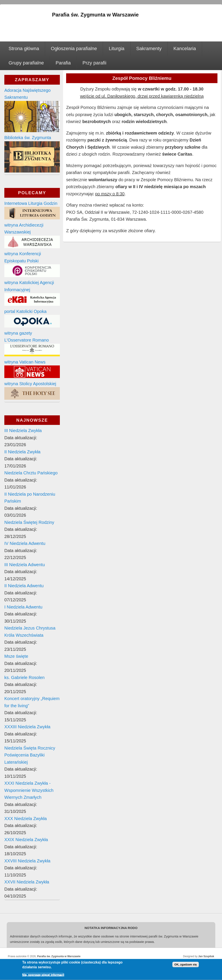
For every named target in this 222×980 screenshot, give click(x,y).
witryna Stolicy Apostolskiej (30, 384)
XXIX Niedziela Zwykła (26, 840)
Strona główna (24, 49)
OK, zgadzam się (185, 966)
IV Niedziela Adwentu (25, 543)
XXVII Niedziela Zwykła (27, 882)
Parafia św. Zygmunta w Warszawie (59, 956)
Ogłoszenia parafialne (74, 49)
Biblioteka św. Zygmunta (28, 138)
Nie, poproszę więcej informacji (43, 976)
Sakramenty (149, 49)
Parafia (63, 63)
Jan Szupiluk (206, 956)
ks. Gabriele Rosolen (24, 677)
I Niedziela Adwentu (23, 607)
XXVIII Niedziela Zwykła (27, 861)
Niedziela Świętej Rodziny (29, 522)
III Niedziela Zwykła (23, 431)
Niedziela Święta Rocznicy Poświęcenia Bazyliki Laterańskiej (30, 755)
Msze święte (16, 656)
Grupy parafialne (26, 63)
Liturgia (117, 49)
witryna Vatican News (25, 362)
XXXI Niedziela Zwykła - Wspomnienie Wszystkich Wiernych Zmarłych (29, 790)
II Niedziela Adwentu (24, 586)
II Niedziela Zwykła (22, 452)
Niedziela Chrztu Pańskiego (31, 473)
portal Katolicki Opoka (25, 311)
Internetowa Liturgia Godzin (31, 203)
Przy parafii (95, 63)
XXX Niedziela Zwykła (26, 819)
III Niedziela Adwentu (25, 565)
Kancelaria (185, 49)
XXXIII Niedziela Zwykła (27, 727)
